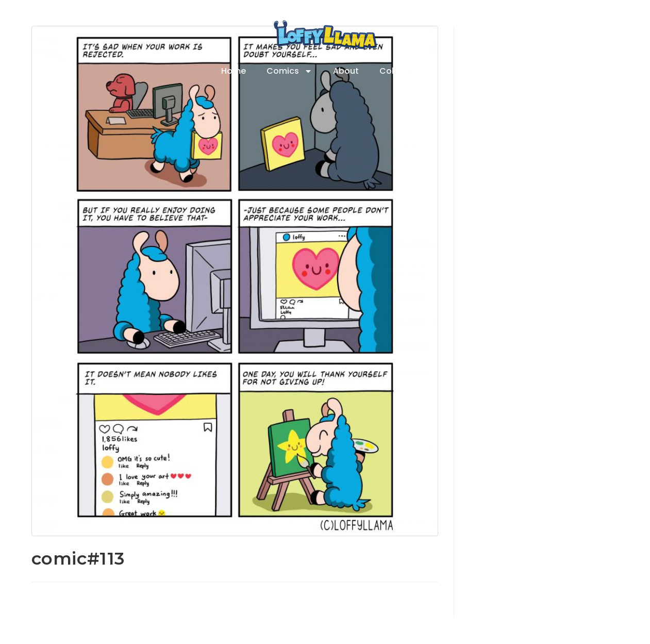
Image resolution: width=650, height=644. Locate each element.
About (346, 71)
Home (234, 71)
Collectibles (404, 71)
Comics (289, 71)
